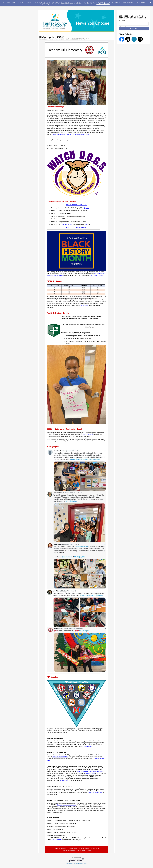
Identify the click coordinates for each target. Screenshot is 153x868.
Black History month (96, 275)
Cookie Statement (103, 4)
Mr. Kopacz (84, 305)
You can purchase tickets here (66, 805)
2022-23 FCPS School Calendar (76, 205)
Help (86, 864)
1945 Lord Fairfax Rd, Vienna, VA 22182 (67, 848)
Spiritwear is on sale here (60, 757)
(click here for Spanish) (97, 772)
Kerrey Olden (88, 746)
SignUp (86, 208)
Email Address (124, 21)
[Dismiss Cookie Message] (150, 2)
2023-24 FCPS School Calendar (76, 227)
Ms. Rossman (64, 781)
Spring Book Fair (67, 224)
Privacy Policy (70, 864)
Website (83, 850)
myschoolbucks (90, 773)
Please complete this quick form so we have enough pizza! (71, 134)
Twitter (89, 850)
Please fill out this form (95, 793)
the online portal (88, 434)
